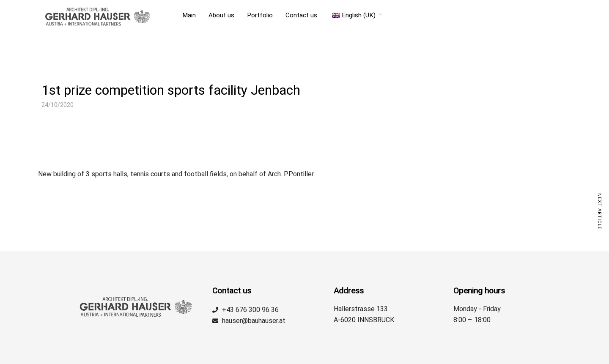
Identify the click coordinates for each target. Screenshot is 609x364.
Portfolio (260, 15)
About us (221, 15)
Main (189, 15)
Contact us (301, 15)
